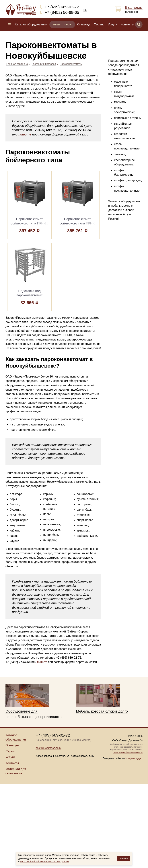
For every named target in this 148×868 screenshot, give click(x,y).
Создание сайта (112, 758)
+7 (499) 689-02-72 (62, 7)
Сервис (99, 24)
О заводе (84, 24)
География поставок (44, 64)
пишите (25, 134)
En (85, 10)
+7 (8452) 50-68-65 (62, 12)
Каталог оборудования (31, 24)
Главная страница (17, 64)
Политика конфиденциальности (128, 752)
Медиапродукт (134, 758)
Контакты (127, 24)
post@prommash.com (48, 748)
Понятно (123, 858)
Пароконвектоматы (71, 64)
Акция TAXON (62, 24)
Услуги (112, 24)
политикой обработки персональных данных (45, 862)
